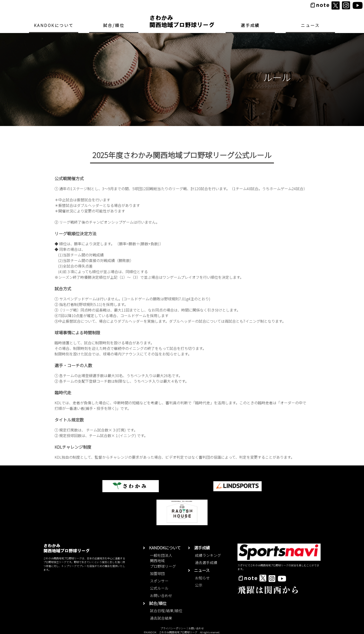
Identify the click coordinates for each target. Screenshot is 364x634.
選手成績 (250, 25)
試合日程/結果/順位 (166, 611)
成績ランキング (208, 555)
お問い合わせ (161, 596)
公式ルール (159, 588)
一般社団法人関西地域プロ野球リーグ (163, 561)
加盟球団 (157, 573)
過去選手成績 (206, 563)
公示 (199, 585)
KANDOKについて (54, 25)
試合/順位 (114, 25)
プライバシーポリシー (173, 628)
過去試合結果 (161, 618)
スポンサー (159, 581)
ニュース (310, 25)
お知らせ (202, 578)
